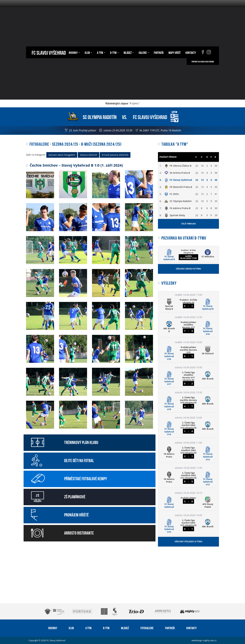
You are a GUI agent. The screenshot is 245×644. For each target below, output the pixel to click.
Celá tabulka (188, 224)
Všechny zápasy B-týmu (188, 269)
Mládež (129, 52)
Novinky (74, 52)
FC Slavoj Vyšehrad (49, 52)
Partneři (159, 52)
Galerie (144, 52)
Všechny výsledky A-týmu (188, 542)
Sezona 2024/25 (89, 155)
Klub (88, 52)
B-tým (114, 52)
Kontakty (191, 52)
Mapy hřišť (175, 52)
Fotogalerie (147, 628)
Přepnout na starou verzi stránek (203, 62)
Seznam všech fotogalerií (62, 155)
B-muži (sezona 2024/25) (115, 155)
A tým (101, 52)
